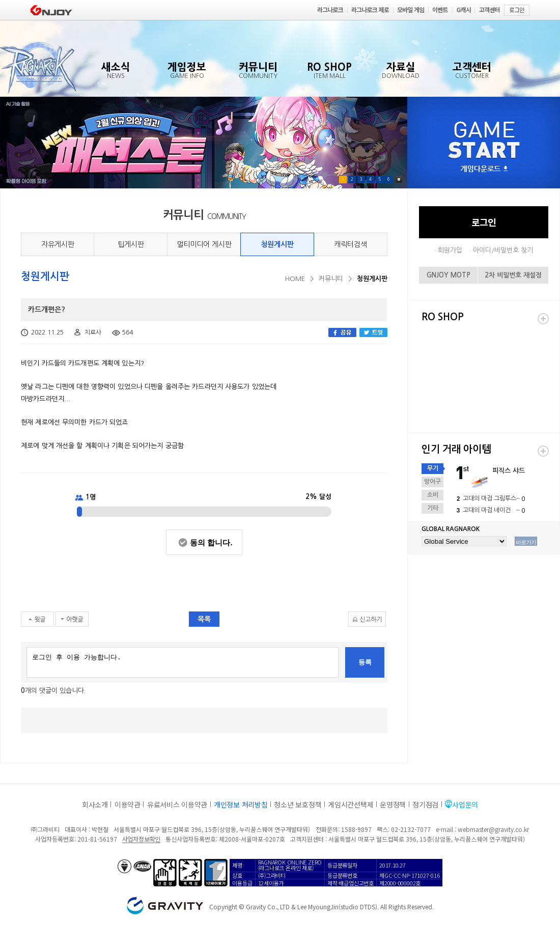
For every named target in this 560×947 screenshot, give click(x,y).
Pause (399, 179)
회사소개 (95, 804)
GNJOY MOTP (449, 275)
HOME (295, 279)
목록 (204, 619)
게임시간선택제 (351, 804)
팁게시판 (131, 244)
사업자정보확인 (141, 839)
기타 (433, 508)
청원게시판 (277, 244)
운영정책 (393, 804)
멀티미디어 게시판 (204, 244)
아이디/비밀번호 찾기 (503, 250)
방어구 (432, 482)
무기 (433, 468)
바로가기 (526, 542)
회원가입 (450, 250)
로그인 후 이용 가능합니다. (183, 662)
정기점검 (425, 804)
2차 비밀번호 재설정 (513, 275)
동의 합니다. (211, 542)
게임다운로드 (484, 169)
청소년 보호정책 (298, 804)
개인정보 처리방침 (241, 804)
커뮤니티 (331, 279)
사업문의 (465, 804)
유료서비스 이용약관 (177, 804)
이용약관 (128, 804)
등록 (365, 662)
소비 (433, 495)
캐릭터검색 (351, 244)
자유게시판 (58, 244)
